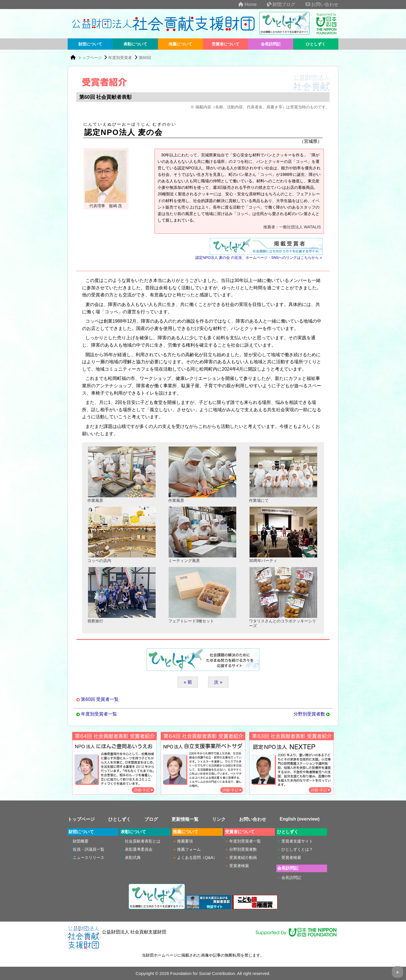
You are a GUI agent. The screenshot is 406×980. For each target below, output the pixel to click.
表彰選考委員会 (139, 849)
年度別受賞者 (120, 58)
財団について (90, 44)
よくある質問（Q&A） (197, 858)
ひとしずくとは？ (297, 849)
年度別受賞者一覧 (99, 714)
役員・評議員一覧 (89, 849)
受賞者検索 (239, 866)
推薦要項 (185, 841)
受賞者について (226, 44)
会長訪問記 (271, 44)
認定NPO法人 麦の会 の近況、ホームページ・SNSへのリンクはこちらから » (259, 258)
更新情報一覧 (185, 819)
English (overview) (300, 819)
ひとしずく (316, 44)
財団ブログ (277, 4)
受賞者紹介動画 (243, 858)
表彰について (135, 44)
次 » (218, 682)
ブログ (151, 819)
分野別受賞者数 (309, 714)
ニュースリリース (89, 858)
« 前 (188, 682)
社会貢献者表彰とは (143, 841)
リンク (219, 819)
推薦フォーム (189, 849)
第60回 (145, 58)
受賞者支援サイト (297, 841)
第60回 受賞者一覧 (100, 699)
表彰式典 (133, 858)
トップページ (91, 58)
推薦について (180, 44)
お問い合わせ (317, 4)
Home (243, 4)
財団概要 (81, 841)
